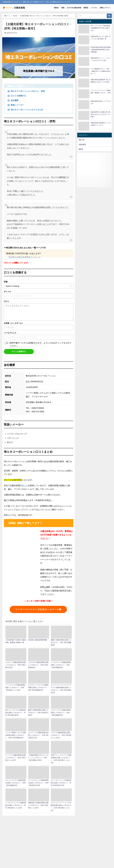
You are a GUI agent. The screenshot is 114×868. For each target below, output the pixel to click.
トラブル (94, 8)
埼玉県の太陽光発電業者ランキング (24, 257)
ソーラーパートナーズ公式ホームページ (38, 610)
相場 (63, 8)
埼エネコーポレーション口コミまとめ (26, 110)
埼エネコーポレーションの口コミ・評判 (27, 91)
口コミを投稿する (17, 96)
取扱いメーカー (16, 105)
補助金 (56, 8)
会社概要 (13, 100)
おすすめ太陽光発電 (74, 8)
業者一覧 (81, 140)
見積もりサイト (105, 8)
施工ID (25, 486)
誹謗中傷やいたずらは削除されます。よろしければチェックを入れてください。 (40, 344)
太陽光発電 (82, 144)
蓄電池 (86, 8)
